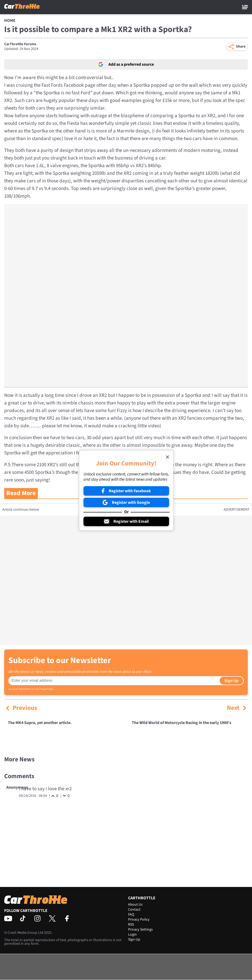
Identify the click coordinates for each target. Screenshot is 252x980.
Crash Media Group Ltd (25, 933)
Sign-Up (134, 940)
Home (10, 20)
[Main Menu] (245, 7)
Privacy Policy (46, 689)
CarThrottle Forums (20, 44)
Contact (134, 910)
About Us (135, 905)
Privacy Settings (140, 930)
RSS (131, 925)
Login (132, 935)
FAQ (131, 915)
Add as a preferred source (126, 64)
